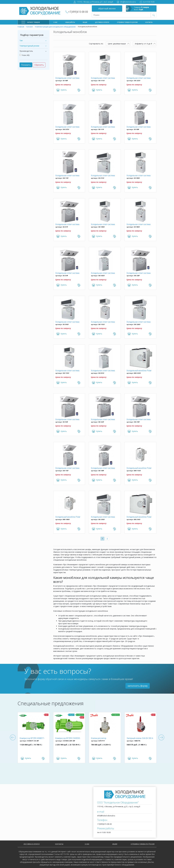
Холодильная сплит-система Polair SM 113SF (67, 371)
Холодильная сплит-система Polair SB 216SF (67, 322)
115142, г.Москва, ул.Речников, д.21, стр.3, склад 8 (95, 2)
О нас (55, 22)
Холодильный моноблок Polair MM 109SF (68, 517)
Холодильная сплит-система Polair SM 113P (67, 176)
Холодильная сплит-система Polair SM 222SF (139, 78)
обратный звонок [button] (107, 9)
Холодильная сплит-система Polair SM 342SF (103, 273)
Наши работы (70, 22)
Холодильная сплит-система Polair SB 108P (67, 78)
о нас (87, 844)
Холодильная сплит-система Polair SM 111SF (103, 78)
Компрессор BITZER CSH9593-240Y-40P (68, 738)
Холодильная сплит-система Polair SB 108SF (139, 225)
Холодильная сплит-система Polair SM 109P (103, 468)
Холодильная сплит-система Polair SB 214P (67, 273)
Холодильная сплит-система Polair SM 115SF (103, 322)
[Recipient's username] (121, 15)
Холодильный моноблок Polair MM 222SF (139, 371)
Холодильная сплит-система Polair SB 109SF (139, 176)
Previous (13, 738)
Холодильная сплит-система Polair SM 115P (67, 468)
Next (161, 738)
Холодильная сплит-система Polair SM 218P (139, 420)
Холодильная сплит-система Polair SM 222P (103, 420)
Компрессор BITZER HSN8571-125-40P (32, 738)
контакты (59, 844)
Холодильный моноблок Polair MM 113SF (139, 468)
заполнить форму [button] (138, 686)
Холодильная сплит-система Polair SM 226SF (139, 322)
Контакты (149, 22)
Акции (85, 22)
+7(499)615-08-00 (78, 12)
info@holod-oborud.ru (128, 2)
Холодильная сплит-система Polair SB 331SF (103, 371)
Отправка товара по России (127, 22)
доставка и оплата (102, 22)
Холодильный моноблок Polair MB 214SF (139, 517)
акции (115, 844)
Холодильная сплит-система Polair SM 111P (103, 127)
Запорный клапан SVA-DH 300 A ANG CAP (140, 738)
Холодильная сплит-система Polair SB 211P (67, 225)
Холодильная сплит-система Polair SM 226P (139, 273)
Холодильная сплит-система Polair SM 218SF (103, 517)
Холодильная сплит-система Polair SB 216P (67, 420)
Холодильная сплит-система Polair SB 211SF (103, 176)
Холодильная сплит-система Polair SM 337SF (67, 127)
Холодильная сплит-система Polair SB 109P (139, 127)
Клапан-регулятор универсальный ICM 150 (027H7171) (101, 738)
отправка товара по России (143, 844)
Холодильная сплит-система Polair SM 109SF (103, 225)
